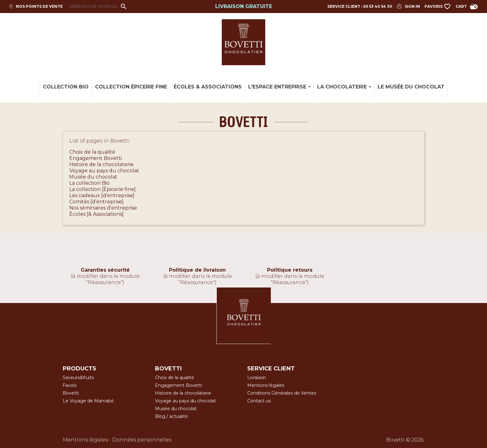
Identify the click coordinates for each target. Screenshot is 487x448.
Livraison (257, 378)
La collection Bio (89, 183)
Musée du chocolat (93, 177)
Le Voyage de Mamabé (88, 401)
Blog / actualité (171, 416)
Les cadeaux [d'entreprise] (102, 195)
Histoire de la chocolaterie (101, 164)
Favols (70, 385)
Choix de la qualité (92, 152)
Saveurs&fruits (78, 378)
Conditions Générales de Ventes (282, 393)
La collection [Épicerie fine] (102, 189)
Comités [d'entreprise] (96, 202)
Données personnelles (142, 440)
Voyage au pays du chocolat (104, 171)
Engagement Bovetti (96, 158)
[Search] (96, 7)
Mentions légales (266, 385)
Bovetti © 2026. (405, 440)
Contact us (259, 401)
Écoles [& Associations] (96, 214)
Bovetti (71, 393)
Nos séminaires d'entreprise (103, 208)
